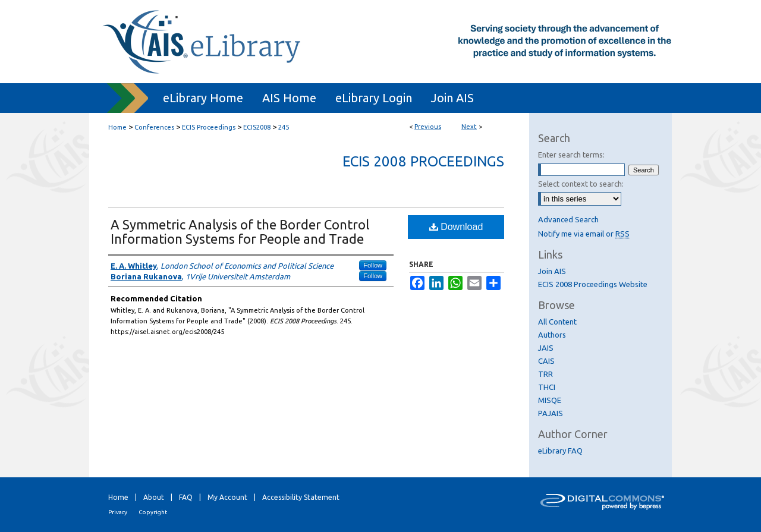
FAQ (186, 497)
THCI (547, 387)
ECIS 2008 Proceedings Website (593, 284)
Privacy (118, 512)
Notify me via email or (584, 234)
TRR (545, 374)
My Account (227, 497)
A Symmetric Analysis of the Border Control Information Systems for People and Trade (240, 232)
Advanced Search (568, 219)
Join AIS (552, 271)
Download (456, 227)
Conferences (154, 127)
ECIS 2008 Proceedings (423, 161)
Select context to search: (581, 184)
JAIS (546, 348)
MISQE (550, 400)
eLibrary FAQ (560, 451)
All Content (557, 322)
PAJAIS (551, 413)
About (154, 497)
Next (469, 127)
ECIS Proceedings (209, 127)
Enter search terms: (571, 155)
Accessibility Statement (301, 497)
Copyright (153, 512)
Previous (428, 127)
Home (117, 127)
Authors (552, 335)
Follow (373, 265)
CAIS (546, 361)
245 (284, 127)
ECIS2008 (257, 127)
